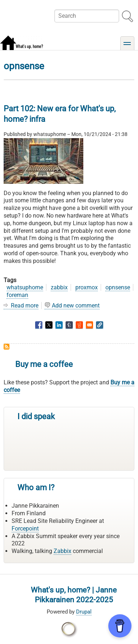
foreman (17, 295)
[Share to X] (49, 325)
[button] (100, 325)
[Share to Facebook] (39, 325)
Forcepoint (25, 529)
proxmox (87, 287)
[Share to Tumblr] (69, 325)
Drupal (84, 612)
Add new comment (76, 306)
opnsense (118, 287)
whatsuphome (25, 287)
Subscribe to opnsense (7, 347)
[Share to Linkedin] (59, 325)
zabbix (59, 287)
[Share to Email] (89, 325)
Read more (25, 306)
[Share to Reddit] (79, 325)
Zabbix (62, 551)
